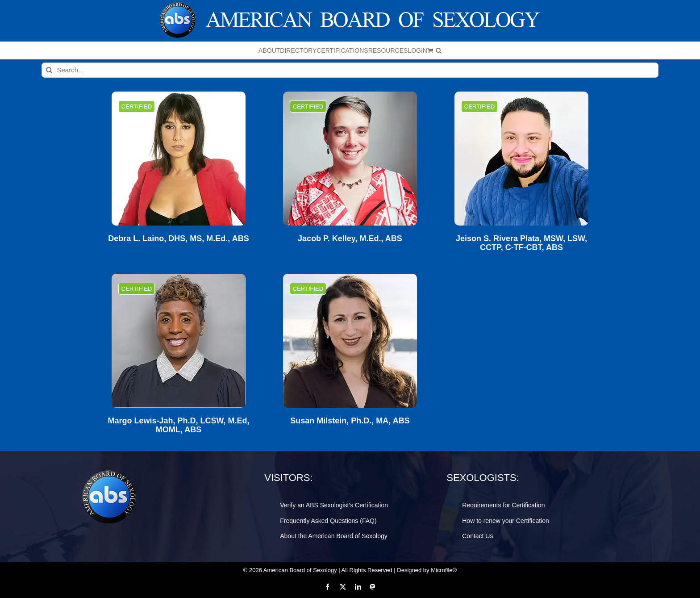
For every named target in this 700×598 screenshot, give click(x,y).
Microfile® (444, 570)
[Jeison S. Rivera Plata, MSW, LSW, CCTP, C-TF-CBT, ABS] (521, 159)
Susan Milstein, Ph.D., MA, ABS (350, 421)
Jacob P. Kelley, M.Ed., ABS (350, 239)
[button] (439, 50)
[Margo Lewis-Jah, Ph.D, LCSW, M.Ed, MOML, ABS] (179, 341)
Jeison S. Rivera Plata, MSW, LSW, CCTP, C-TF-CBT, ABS (521, 243)
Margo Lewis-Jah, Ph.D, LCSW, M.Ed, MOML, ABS (178, 425)
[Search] (49, 70)
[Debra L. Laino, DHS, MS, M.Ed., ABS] (179, 159)
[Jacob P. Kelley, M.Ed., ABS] (350, 159)
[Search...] (350, 70)
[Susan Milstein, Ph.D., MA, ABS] (350, 341)
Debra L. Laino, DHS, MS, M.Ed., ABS (178, 239)
